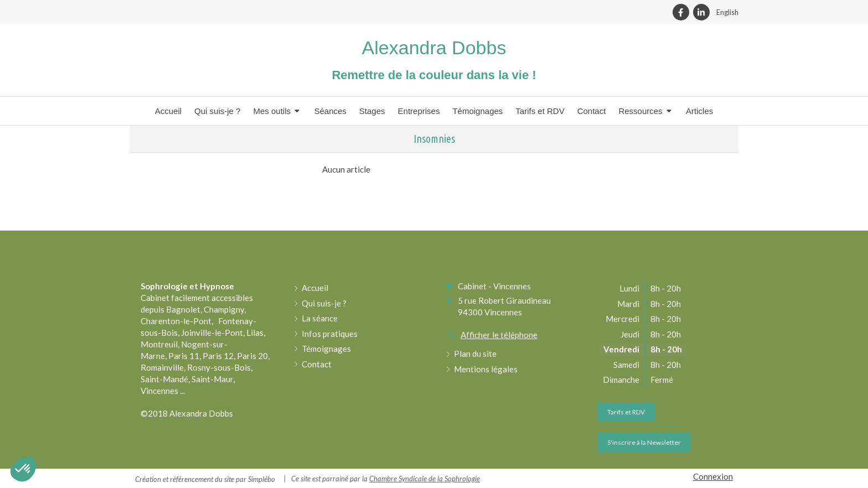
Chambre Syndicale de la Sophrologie (425, 479)
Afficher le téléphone (499, 335)
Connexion (713, 476)
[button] (23, 469)
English (727, 12)
